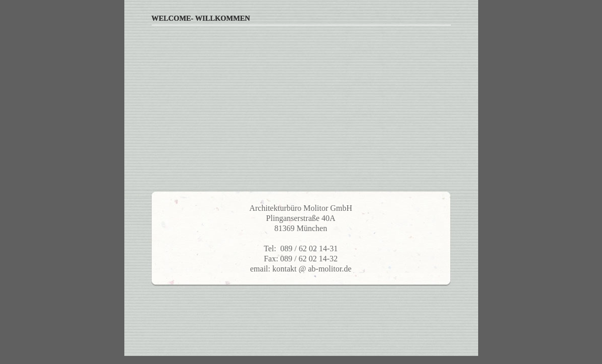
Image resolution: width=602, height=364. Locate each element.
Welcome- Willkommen (201, 18)
